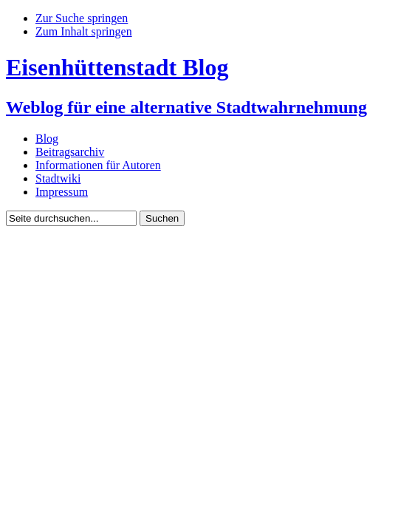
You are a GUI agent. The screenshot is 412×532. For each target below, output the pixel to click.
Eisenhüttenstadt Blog (117, 67)
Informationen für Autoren (98, 165)
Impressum (62, 192)
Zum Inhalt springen (84, 31)
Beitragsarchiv (70, 152)
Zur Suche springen (82, 18)
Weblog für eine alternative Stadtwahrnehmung (186, 107)
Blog (47, 139)
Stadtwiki (58, 178)
